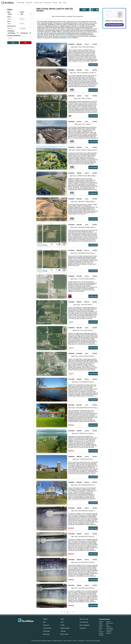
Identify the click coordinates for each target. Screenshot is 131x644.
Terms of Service (67, 641)
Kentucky (101, 632)
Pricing (55, 3)
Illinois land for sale (62, 35)
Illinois (100, 627)
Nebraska (108, 622)
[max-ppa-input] (26, 28)
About (62, 619)
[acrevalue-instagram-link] (29, 625)
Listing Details (93, 65)
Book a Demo (65, 634)
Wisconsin (109, 633)
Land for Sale (38, 3)
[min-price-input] (13, 24)
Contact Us (83, 628)
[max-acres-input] (26, 19)
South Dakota (109, 630)
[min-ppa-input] (13, 28)
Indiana (101, 628)
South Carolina (110, 628)
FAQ (62, 622)
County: (22, 12)
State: (9, 12)
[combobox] (8, 38)
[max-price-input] (26, 24)
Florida (101, 623)
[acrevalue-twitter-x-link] (26, 625)
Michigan (101, 633)
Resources (46, 634)
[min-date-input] (13, 33)
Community (47, 3)
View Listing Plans (78, 16)
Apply (13, 43)
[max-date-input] (26, 33)
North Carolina (110, 623)
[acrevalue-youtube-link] (32, 625)
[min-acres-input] (13, 19)
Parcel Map (21, 3)
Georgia (101, 625)
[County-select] (26, 14)
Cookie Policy (81, 641)
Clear (26, 43)
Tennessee (109, 632)
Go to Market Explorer (114, 25)
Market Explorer (65, 628)
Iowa (100, 630)
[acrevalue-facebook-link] (22, 625)
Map (44, 622)
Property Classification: (14, 36)
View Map (95, 10)
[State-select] (13, 14)
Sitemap (63, 631)
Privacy (75, 641)
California (101, 622)
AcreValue (41, 22)
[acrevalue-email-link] (19, 625)
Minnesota (101, 635)
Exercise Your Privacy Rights (93, 641)
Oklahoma (109, 627)
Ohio (107, 625)
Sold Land (29, 3)
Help (60, 3)
